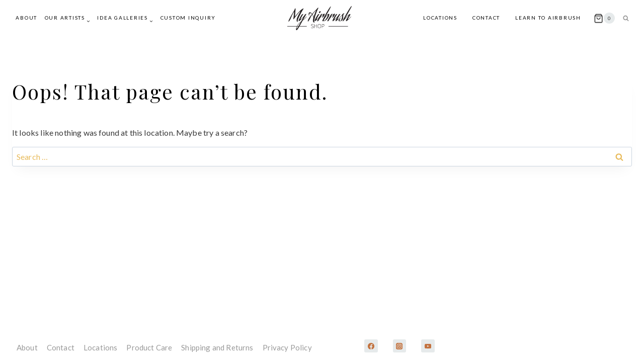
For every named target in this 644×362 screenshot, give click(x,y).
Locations (440, 18)
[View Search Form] (626, 18)
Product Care (149, 347)
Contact (486, 18)
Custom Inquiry (188, 18)
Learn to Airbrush (548, 18)
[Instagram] (399, 346)
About (26, 18)
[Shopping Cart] (604, 18)
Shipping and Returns (217, 347)
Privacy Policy (287, 347)
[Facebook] (371, 346)
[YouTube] (428, 346)
